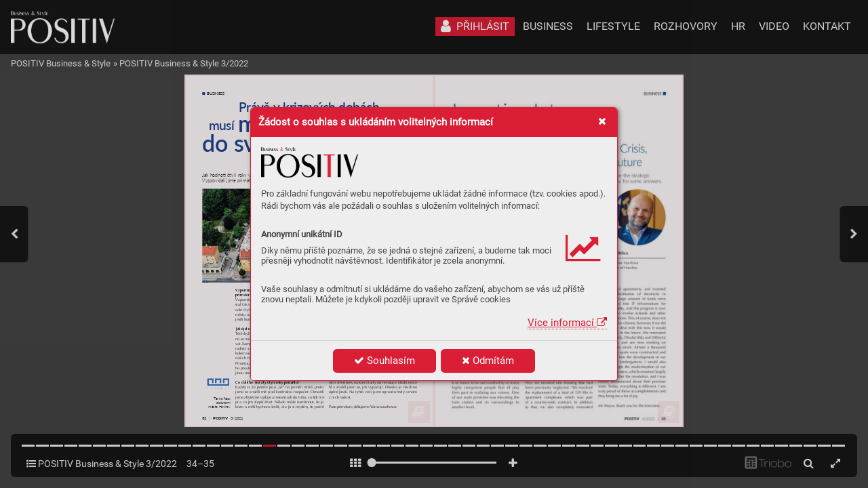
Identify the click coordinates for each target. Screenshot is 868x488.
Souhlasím (384, 361)
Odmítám (488, 361)
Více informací (567, 323)
